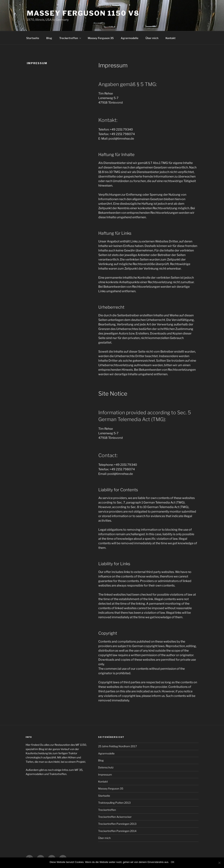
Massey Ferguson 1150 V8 (83, 13)
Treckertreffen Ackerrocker (115, 817)
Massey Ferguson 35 (101, 38)
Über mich (152, 38)
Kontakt (171, 38)
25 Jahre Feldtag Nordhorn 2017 (117, 746)
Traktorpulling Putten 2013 (114, 803)
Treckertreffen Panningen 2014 (117, 831)
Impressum (105, 775)
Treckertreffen (70, 38)
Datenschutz (106, 767)
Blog (49, 38)
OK (173, 862)
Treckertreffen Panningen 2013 (117, 824)
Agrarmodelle (130, 38)
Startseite (33, 38)
